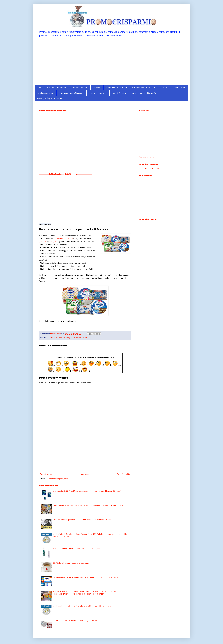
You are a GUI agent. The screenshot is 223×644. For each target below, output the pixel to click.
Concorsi (97, 88)
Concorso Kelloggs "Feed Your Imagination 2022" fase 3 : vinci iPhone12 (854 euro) (87, 491)
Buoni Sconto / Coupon (117, 88)
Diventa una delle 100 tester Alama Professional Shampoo (76, 549)
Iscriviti (164, 88)
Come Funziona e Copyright (143, 93)
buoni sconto (60, 238)
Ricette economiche (98, 93)
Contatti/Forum (119, 93)
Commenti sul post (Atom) (58, 479)
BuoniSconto (61, 338)
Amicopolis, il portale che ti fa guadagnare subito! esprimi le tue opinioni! (83, 606)
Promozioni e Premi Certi (144, 88)
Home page (84, 474)
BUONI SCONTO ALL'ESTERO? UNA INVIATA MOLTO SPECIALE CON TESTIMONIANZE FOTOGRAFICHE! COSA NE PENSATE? (84, 593)
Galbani (69, 238)
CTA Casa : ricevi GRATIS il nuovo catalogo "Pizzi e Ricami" (78, 620)
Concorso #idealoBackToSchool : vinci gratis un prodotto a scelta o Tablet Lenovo (86, 577)
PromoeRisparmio (152, 169)
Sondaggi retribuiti (46, 93)
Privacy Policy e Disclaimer (50, 98)
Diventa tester (179, 88)
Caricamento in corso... (148, 157)
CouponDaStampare (57, 88)
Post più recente (46, 474)
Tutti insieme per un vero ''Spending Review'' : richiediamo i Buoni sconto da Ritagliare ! (89, 505)
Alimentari (51, 338)
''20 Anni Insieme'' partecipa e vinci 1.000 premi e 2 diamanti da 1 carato (82, 520)
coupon (53, 241)
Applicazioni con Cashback (72, 93)
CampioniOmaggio (79, 88)
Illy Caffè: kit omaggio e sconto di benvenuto (71, 563)
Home (40, 88)
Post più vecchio (123, 474)
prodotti (42, 241)
